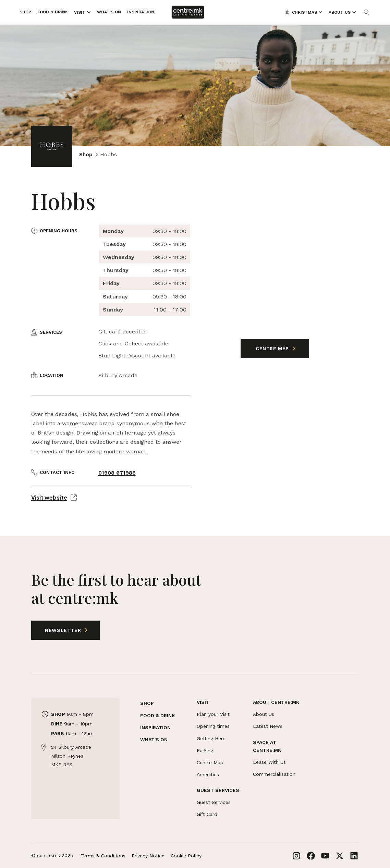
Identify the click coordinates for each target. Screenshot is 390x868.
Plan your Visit (213, 714)
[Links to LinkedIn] (354, 856)
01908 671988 (117, 473)
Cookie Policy (186, 856)
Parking (205, 750)
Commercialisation (274, 774)
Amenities (208, 774)
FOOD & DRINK (157, 716)
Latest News (268, 726)
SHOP (147, 703)
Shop (86, 155)
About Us (264, 714)
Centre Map (273, 349)
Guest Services (214, 802)
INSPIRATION (155, 728)
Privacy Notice (148, 856)
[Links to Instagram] (296, 856)
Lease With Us (269, 762)
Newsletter (57, 630)
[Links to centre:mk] (188, 12)
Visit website (54, 497)
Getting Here (211, 738)
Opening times (213, 726)
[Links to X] (340, 856)
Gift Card (207, 814)
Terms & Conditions (103, 856)
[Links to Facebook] (311, 856)
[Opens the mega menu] (82, 12)
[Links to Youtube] (325, 856)
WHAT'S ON (154, 739)
